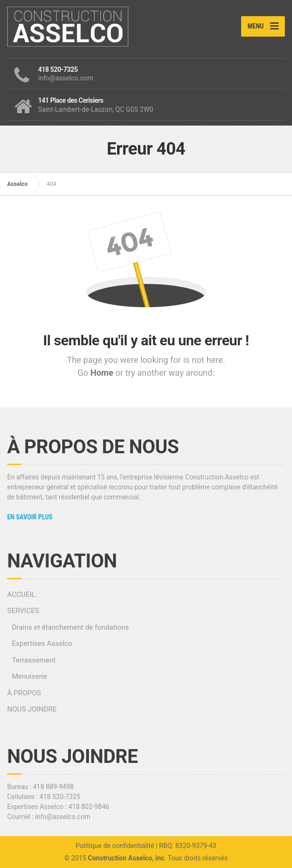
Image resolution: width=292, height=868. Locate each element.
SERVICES (23, 611)
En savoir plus (30, 517)
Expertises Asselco (42, 644)
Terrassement (34, 660)
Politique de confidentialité (115, 846)
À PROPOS (24, 693)
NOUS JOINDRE (32, 709)
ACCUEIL (21, 595)
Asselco (17, 184)
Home (103, 373)
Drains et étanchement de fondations (70, 627)
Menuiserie (29, 676)
